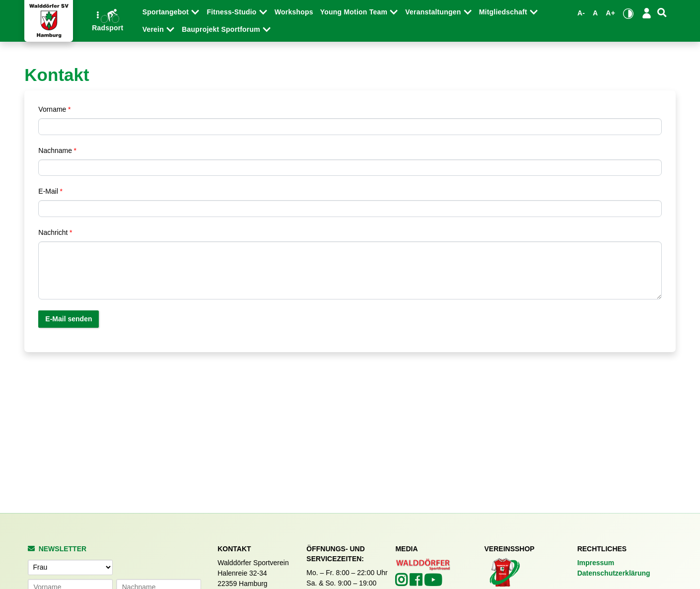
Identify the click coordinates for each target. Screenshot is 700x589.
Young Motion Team (355, 12)
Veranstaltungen (434, 12)
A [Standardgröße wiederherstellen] (595, 13)
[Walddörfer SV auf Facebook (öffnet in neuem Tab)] (417, 583)
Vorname (52, 109)
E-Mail (48, 191)
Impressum (596, 563)
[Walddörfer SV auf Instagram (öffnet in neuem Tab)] (402, 583)
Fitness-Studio (232, 12)
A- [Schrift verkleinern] (581, 13)
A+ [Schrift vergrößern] (610, 13)
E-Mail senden (69, 319)
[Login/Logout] (647, 13)
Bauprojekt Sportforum (222, 29)
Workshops (294, 12)
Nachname (55, 150)
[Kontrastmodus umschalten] (628, 13)
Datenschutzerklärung (614, 573)
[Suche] (662, 13)
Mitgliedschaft (504, 12)
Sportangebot (167, 12)
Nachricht (53, 232)
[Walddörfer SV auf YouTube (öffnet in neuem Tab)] (433, 583)
